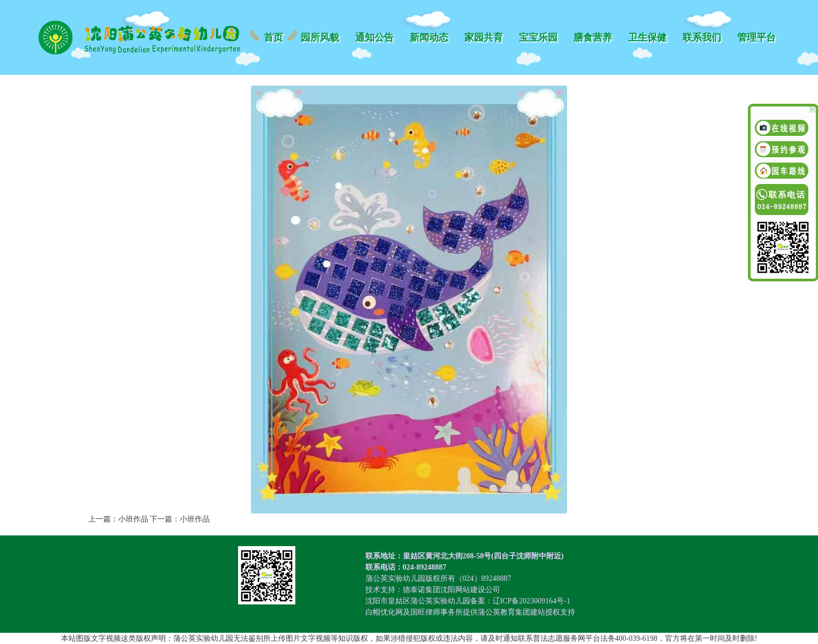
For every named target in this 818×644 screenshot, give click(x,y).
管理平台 (756, 37)
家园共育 (484, 37)
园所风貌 (320, 37)
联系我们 (702, 37)
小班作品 (133, 519)
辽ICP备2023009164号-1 (532, 601)
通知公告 (374, 37)
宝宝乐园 (538, 37)
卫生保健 (647, 37)
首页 (273, 37)
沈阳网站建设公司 (470, 590)
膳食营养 (593, 37)
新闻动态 (429, 37)
